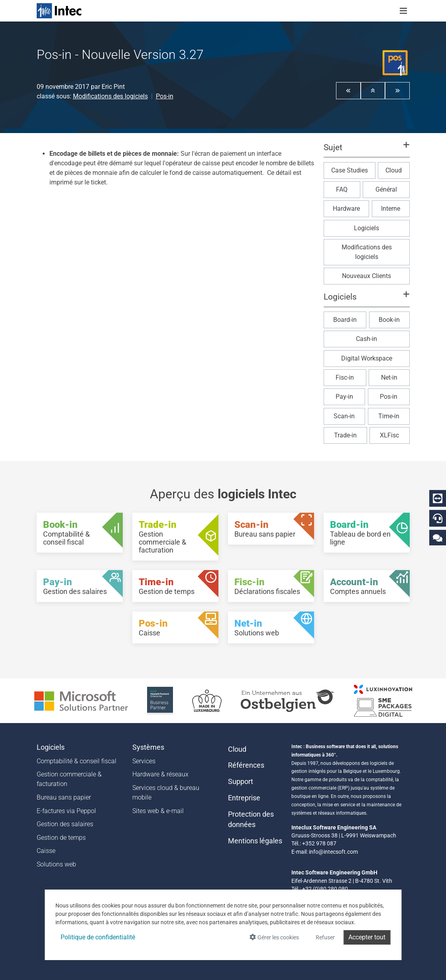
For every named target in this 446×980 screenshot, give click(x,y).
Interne (391, 209)
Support (241, 782)
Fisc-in (345, 377)
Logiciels (366, 228)
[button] (348, 90)
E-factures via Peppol (66, 811)
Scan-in (344, 416)
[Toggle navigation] (403, 11)
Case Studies (350, 170)
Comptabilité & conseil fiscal (77, 761)
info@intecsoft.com (333, 852)
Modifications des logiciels (110, 96)
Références (246, 765)
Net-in (389, 377)
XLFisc (389, 435)
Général (386, 189)
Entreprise (244, 798)
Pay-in (344, 397)
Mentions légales (255, 841)
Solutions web (56, 864)
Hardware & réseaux (160, 774)
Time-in (389, 416)
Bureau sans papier (64, 797)
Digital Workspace (367, 358)
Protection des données (251, 819)
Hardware (346, 209)
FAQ (342, 189)
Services (144, 761)
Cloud (394, 170)
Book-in (389, 320)
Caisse (46, 851)
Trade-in (345, 435)
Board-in (345, 320)
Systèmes (148, 747)
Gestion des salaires (65, 824)
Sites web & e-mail (158, 811)
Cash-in (366, 339)
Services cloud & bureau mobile (166, 793)
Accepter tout (367, 937)
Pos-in (165, 96)
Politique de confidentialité (98, 937)
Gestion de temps (61, 838)
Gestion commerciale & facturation (69, 779)
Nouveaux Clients (366, 276)
